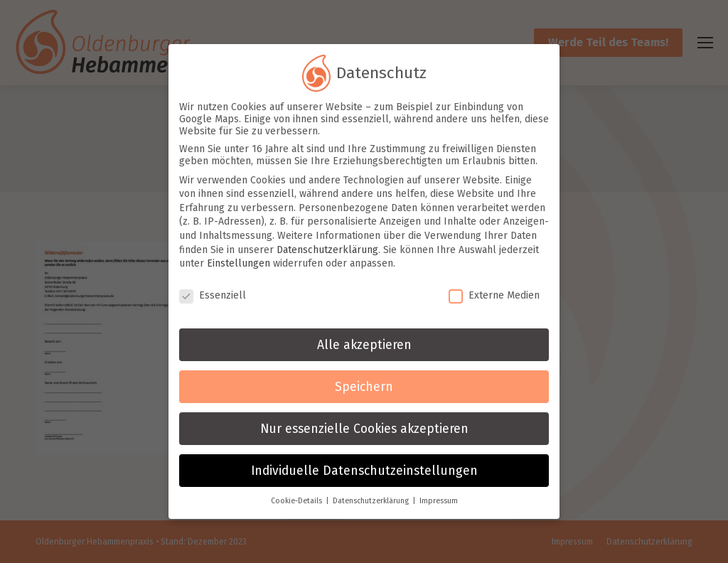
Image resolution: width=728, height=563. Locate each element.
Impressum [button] (439, 499)
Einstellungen (239, 262)
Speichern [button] (364, 385)
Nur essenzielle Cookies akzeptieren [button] (364, 427)
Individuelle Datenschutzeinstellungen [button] (364, 469)
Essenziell (213, 293)
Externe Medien (494, 293)
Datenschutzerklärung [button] (372, 499)
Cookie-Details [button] (298, 499)
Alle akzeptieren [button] (364, 343)
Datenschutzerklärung (327, 248)
